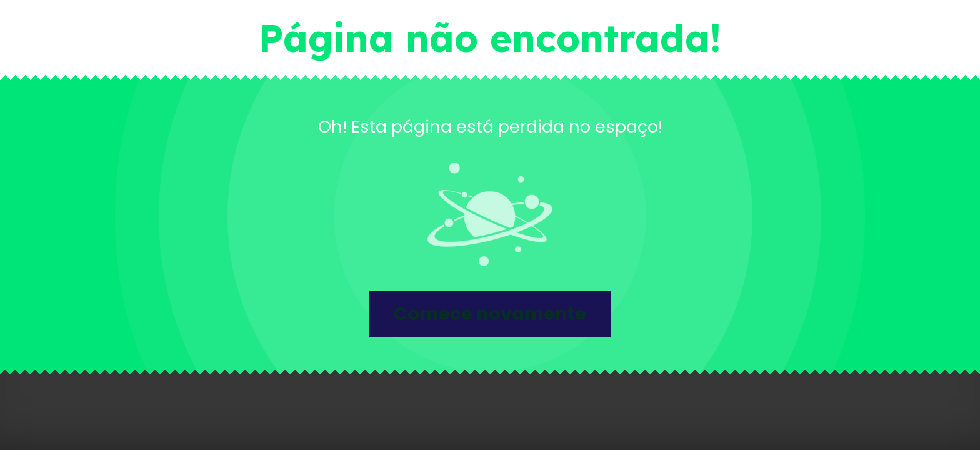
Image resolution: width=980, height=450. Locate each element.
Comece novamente (490, 314)
